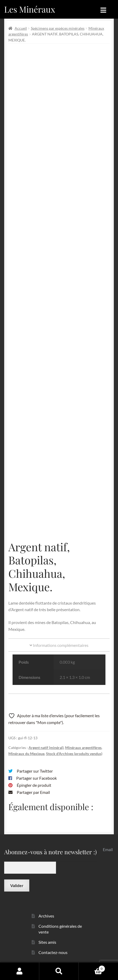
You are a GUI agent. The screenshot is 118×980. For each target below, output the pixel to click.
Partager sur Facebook (36, 778)
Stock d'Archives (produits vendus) (74, 754)
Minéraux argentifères (83, 748)
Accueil (21, 28)
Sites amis (47, 942)
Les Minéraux (30, 9)
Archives (46, 916)
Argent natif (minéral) (46, 748)
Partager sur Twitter (35, 771)
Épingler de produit (34, 785)
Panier (92, 968)
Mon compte (20, 971)
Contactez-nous (53, 952)
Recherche (59, 971)
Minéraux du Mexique (26, 754)
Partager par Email (33, 792)
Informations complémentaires (59, 645)
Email (108, 849)
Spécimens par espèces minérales (58, 28)
